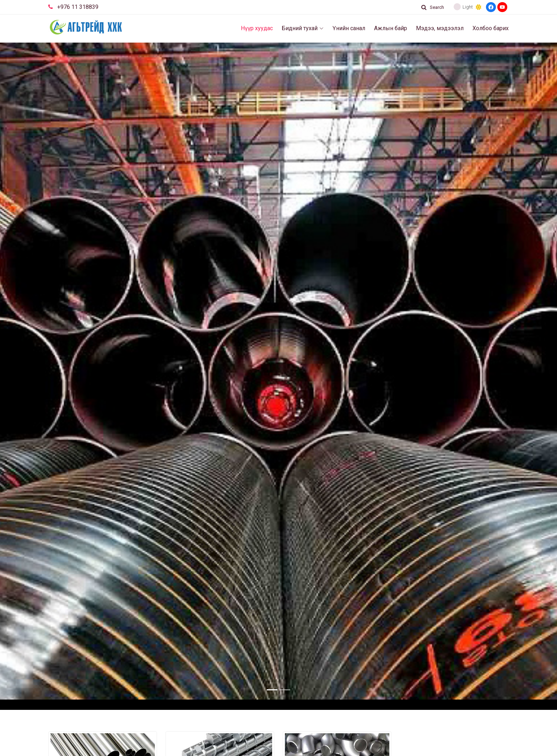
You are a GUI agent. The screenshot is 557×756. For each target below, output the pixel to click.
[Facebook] (491, 7)
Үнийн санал (349, 28)
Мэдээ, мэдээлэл (440, 28)
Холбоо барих (491, 28)
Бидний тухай (303, 28)
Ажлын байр (391, 28)
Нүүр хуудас (257, 28)
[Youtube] (502, 7)
